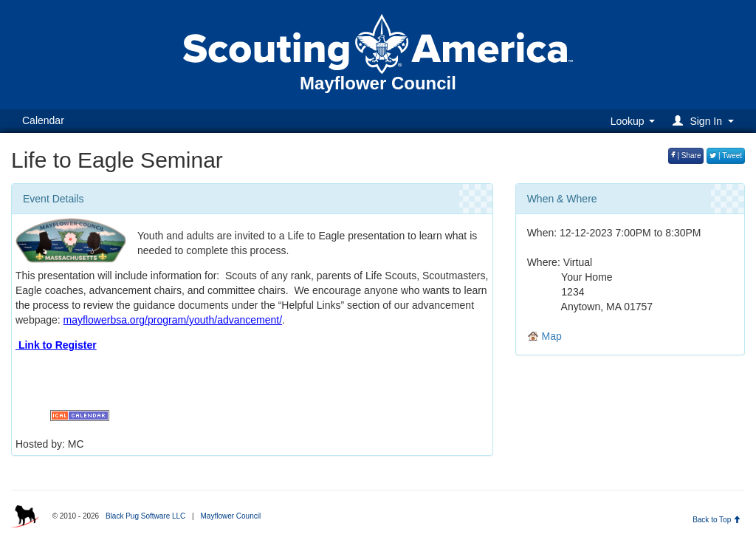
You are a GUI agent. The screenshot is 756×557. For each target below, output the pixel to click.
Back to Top (717, 520)
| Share (686, 156)
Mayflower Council (230, 516)
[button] (705, 121)
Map (544, 336)
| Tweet (726, 156)
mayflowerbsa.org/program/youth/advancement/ (173, 320)
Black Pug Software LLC (145, 516)
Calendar (43, 120)
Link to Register (56, 345)
